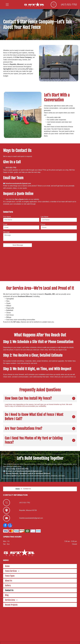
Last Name (44, 217)
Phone (43, 224)
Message (6, 232)
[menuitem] (40, 560)
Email (5, 224)
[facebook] (5, 519)
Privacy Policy (64, 640)
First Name (7, 217)
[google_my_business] (10, 519)
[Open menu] (7, 5)
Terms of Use (56, 640)
